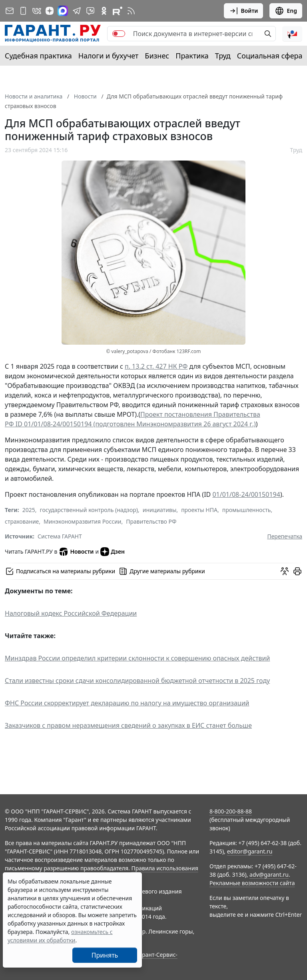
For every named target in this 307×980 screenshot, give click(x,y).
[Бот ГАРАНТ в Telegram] (90, 11)
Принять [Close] (105, 955)
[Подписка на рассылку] (10, 11)
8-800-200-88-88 (231, 811)
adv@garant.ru (269, 875)
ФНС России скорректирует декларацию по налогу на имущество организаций (127, 703)
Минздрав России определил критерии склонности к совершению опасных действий (137, 658)
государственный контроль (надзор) (89, 510)
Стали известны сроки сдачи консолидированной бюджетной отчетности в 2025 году (137, 681)
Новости (76, 552)
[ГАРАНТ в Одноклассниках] (104, 11)
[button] (292, 34)
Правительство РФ (151, 521)
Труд (223, 56)
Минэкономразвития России (82, 521)
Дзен (113, 552)
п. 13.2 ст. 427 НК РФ (156, 366)
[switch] (119, 34)
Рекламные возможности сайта (252, 883)
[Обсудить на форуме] (285, 571)
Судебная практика (38, 56)
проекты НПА (199, 510)
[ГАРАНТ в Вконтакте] (37, 11)
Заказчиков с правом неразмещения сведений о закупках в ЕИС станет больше (128, 725)
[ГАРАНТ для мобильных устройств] (23, 11)
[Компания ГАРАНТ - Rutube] (118, 11)
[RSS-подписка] (131, 11)
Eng (286, 11)
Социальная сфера (270, 56)
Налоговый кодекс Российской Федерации (71, 613)
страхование (22, 521)
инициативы (160, 510)
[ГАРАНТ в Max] (63, 11)
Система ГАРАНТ (60, 536)
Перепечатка (285, 536)
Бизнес (157, 56)
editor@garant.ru (250, 851)
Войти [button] (244, 11)
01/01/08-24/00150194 (246, 494)
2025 (29, 510)
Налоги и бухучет (109, 56)
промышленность (247, 510)
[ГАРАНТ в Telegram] (77, 11)
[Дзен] (50, 11)
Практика (192, 56)
